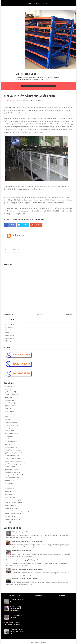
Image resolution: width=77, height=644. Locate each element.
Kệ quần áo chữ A (10, 447)
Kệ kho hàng (9, 330)
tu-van (7, 389)
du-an (7, 417)
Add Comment (25, 100)
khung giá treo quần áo (12, 472)
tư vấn (7, 522)
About (38, 3)
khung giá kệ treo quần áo (13, 469)
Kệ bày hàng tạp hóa (11, 324)
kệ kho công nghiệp (11, 433)
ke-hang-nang (9, 428)
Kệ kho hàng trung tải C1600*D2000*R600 (25, 579)
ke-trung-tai (9, 397)
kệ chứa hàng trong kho (12, 478)
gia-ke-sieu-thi (37, 100)
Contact (46, 3)
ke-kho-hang (9, 386)
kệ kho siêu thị (9, 486)
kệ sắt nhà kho (9, 494)
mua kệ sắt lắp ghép (11, 508)
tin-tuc (7, 408)
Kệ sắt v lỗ (8, 333)
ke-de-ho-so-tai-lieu (11, 425)
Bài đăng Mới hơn (9, 315)
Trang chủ (39, 315)
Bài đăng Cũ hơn (68, 315)
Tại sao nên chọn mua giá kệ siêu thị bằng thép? (28, 219)
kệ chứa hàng (9, 431)
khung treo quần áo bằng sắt (13, 475)
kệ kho (7, 420)
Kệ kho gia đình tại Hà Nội (20, 532)
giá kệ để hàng (9, 414)
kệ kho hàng (9, 403)
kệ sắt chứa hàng (10, 442)
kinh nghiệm (9, 436)
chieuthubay (42, 642)
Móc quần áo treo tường (12, 450)
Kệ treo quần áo (10, 338)
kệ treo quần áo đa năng (12, 500)
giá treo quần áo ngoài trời (13, 461)
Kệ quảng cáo (9, 341)
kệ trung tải (8, 400)
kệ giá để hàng (9, 480)
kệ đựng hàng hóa (10, 505)
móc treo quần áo (10, 516)
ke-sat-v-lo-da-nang (11, 395)
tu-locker (8, 439)
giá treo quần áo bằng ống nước (14, 458)
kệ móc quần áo (10, 491)
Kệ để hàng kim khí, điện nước (21, 551)
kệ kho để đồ (9, 489)
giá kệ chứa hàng (10, 422)
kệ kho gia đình (10, 483)
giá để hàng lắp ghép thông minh (15, 464)
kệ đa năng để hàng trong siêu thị (15, 503)
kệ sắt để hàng (9, 444)
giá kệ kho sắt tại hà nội (12, 456)
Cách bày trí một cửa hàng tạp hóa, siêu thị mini (27, 569)
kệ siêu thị (8, 411)
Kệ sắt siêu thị (9, 108)
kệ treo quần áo (10, 497)
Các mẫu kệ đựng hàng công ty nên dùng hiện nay (27, 541)
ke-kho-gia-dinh (10, 467)
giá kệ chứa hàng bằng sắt (13, 453)
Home (30, 3)
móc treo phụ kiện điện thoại (13, 514)
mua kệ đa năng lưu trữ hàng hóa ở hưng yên (18, 511)
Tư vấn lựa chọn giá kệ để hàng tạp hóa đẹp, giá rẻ (22, 560)
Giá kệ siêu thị (9, 327)
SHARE (9, 225)
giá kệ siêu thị (9, 406)
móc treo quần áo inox (12, 519)
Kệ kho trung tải (10, 335)
